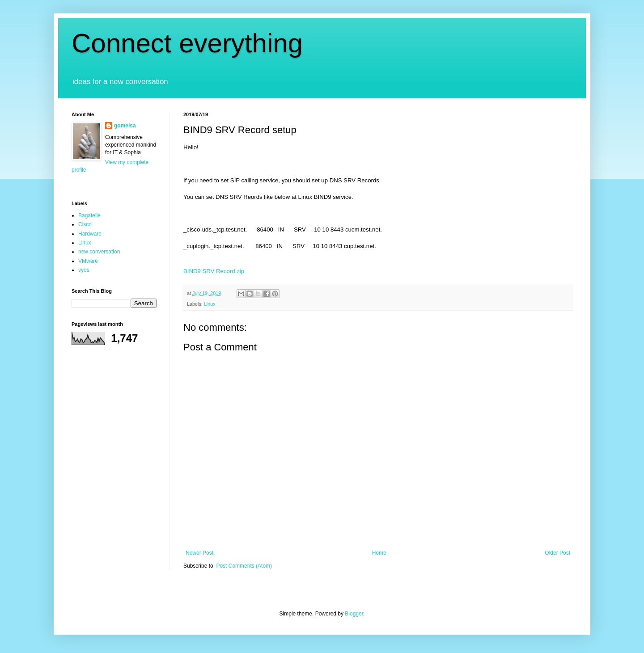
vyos (84, 270)
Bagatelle (89, 215)
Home (379, 553)
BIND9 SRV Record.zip (214, 271)
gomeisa (125, 126)
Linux (210, 304)
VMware (88, 261)
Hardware (90, 234)
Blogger (354, 614)
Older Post (557, 553)
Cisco (85, 224)
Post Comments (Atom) (244, 566)
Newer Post (199, 553)
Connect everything (187, 43)
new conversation (99, 252)
